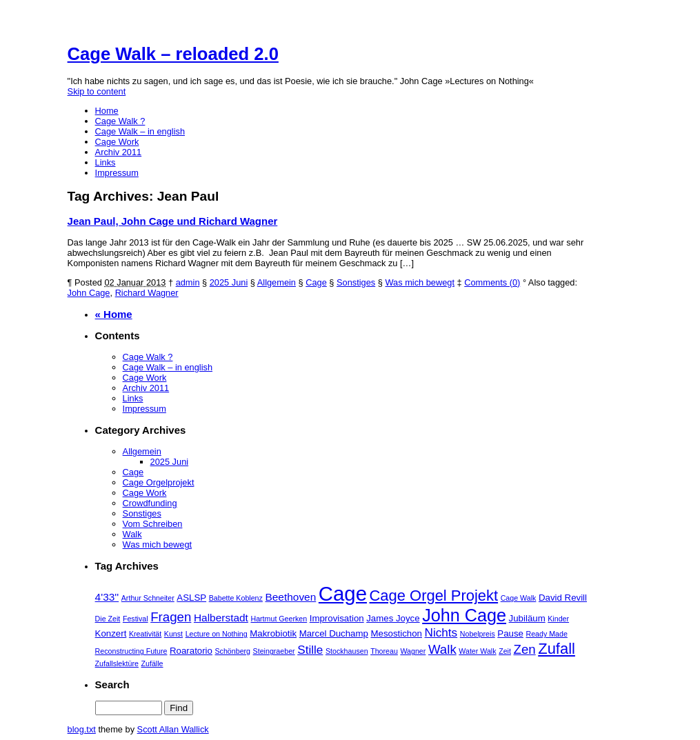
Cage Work (117, 142)
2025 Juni (229, 282)
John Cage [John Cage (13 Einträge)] (464, 615)
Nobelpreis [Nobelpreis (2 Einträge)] (478, 634)
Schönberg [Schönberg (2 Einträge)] (233, 651)
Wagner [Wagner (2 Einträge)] (413, 651)
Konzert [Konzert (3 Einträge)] (111, 633)
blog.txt (82, 729)
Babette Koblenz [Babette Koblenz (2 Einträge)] (236, 598)
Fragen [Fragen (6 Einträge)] (171, 617)
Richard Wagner (147, 293)
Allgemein (277, 282)
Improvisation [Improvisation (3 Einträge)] (337, 618)
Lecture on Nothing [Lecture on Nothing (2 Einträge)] (217, 634)
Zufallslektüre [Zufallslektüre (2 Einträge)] (117, 663)
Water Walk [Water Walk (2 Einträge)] (477, 651)
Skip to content (97, 91)
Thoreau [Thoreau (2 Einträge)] (384, 651)
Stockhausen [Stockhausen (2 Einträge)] (347, 651)
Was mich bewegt (420, 282)
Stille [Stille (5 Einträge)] (310, 650)
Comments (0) (492, 282)
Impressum (117, 173)
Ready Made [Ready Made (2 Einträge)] (546, 634)
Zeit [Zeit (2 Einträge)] (505, 651)
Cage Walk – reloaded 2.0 (173, 54)
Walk (132, 534)
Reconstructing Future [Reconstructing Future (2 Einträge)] (131, 651)
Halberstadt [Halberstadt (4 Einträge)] (221, 618)
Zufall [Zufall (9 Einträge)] (557, 649)
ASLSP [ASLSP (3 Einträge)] (191, 598)
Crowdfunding (150, 503)
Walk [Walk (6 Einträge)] (442, 649)
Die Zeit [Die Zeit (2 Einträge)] (108, 619)
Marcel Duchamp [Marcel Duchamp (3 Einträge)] (334, 633)
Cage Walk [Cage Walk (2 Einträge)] (519, 598)
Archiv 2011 (119, 152)
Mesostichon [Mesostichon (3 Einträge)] (396, 633)
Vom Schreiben (153, 524)
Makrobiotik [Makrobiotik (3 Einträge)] (273, 633)
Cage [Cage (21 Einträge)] (343, 593)
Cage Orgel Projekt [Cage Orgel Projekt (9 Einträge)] (434, 596)
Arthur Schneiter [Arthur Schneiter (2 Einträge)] (148, 598)
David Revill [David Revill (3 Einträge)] (563, 598)
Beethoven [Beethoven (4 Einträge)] (290, 597)
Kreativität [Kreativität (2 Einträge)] (145, 634)
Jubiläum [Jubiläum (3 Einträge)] (527, 618)
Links (106, 162)
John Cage (89, 293)
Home (107, 111)
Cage (316, 282)
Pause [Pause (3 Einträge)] (510, 633)
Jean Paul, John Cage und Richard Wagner (173, 221)
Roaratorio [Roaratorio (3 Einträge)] (191, 651)
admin (188, 282)
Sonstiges (356, 282)
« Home (114, 314)
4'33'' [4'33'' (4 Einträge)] (107, 597)
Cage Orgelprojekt (159, 482)
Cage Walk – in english (140, 131)
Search (112, 684)
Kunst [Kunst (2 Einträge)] (173, 634)
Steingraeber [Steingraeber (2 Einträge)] (274, 651)
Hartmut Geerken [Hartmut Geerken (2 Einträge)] (279, 619)
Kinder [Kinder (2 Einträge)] (558, 619)
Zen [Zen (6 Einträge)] (524, 649)
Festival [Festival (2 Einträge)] (136, 619)
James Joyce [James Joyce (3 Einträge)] (393, 618)
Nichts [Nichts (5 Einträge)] (441, 632)
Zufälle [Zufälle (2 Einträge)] (152, 663)
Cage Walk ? (120, 121)
